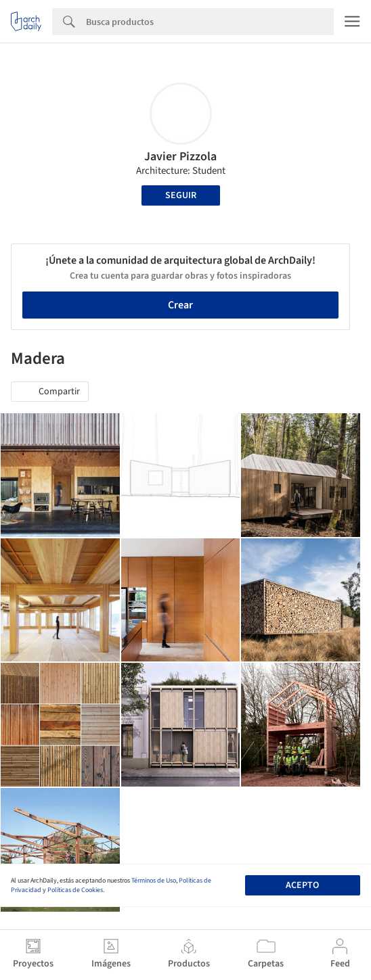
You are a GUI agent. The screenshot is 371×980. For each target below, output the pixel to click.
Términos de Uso (154, 881)
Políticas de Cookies (75, 890)
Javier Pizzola (180, 157)
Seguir (181, 195)
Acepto (302, 885)
